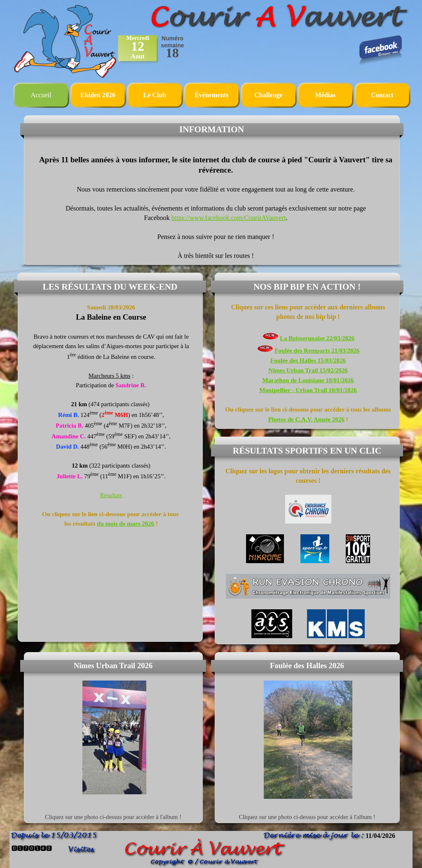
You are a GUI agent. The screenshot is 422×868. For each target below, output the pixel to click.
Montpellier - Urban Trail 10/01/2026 (308, 390)
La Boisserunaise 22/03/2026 (317, 338)
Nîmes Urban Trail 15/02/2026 (308, 370)
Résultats (111, 495)
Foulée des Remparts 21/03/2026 (317, 351)
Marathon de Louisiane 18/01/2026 (308, 380)
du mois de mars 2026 (125, 524)
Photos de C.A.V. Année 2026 (306, 419)
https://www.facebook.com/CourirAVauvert (229, 218)
